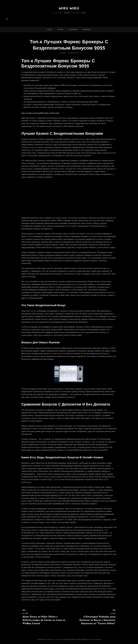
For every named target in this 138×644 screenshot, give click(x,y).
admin (63, 53)
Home (49, 30)
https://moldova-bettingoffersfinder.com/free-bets (40, 113)
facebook (87, 30)
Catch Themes (96, 640)
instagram (73, 30)
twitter (60, 30)
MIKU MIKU (69, 8)
